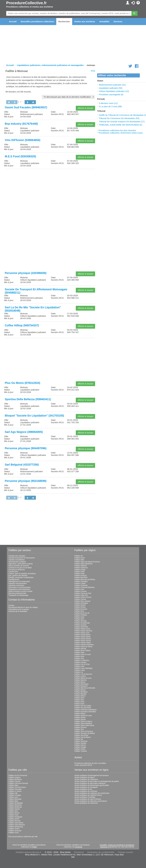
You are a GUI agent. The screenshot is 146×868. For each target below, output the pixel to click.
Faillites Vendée (80, 743)
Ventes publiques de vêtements (86, 803)
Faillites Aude (79, 574)
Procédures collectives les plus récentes (117, 130)
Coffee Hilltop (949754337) (22, 325)
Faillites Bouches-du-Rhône (85, 580)
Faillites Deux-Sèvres (82, 601)
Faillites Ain (79, 556)
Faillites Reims (14, 819)
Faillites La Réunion (82, 660)
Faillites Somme (80, 727)
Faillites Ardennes (81, 568)
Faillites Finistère (81, 615)
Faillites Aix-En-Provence (18, 775)
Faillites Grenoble (15, 789)
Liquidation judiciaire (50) (111, 88)
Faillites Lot (79, 672)
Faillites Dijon (13, 785)
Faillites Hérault (80, 649)
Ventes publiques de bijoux (84, 777)
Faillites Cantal (80, 583)
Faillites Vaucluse (81, 741)
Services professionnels (17, 593)
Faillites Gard (79, 617)
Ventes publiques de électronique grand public (92, 785)
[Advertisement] (50, 191)
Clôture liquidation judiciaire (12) (114, 91)
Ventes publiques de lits (83, 789)
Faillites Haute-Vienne (83, 641)
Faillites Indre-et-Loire (83, 654)
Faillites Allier (79, 560)
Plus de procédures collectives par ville (23, 837)
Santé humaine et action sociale (20, 591)
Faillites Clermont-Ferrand (18, 783)
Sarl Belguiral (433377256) (22, 465)
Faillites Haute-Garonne (83, 631)
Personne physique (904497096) (26, 448)
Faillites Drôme (80, 607)
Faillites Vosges (80, 747)
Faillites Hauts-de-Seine (83, 647)
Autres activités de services (19, 566)
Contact (11, 605)
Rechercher (64, 21)
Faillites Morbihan (81, 692)
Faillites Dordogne (81, 603)
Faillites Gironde (81, 621)
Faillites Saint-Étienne (17, 825)
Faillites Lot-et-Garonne (83, 674)
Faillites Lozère (80, 676)
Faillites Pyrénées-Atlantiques (86, 710)
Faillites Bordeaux (15, 779)
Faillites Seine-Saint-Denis (84, 725)
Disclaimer (79, 852)
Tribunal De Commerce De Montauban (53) (119, 118)
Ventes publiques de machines (86, 791)
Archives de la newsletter (18, 611)
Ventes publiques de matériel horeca (88, 795)
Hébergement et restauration (19, 581)
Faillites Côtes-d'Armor (83, 597)
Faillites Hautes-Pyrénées (84, 645)
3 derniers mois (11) (108, 103)
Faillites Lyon (13, 797)
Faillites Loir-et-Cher (82, 664)
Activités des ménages (17, 556)
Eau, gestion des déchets (18, 576)
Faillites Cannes (14, 781)
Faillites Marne (80, 682)
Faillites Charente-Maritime (84, 587)
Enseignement (14, 580)
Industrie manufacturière (18, 583)
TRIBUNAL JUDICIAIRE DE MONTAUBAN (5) (121, 125)
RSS (93, 71)
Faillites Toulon (14, 829)
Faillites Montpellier (16, 803)
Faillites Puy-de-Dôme (83, 708)
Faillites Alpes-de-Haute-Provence (87, 562)
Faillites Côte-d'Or (81, 595)
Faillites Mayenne (81, 686)
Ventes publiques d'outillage (85, 797)
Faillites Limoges (15, 795)
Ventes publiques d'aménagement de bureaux (92, 775)
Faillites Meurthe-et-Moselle (85, 688)
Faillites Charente (81, 585)
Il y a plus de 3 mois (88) (110, 106)
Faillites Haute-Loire (82, 633)
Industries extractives (16, 585)
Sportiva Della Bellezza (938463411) (28, 399)
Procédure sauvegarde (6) (111, 94)
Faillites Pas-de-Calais (83, 706)
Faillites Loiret (80, 670)
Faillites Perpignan (15, 817)
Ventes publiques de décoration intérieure (90, 783)
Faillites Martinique (81, 684)
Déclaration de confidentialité (101, 852)
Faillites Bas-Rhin (81, 578)
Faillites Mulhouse (15, 807)
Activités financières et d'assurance (22, 558)
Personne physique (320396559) (26, 273)
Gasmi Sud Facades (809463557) (26, 107)
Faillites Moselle (80, 694)
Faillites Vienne (80, 745)
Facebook (78, 847)
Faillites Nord (79, 698)
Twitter (34, 847)
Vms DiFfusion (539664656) (23, 140)
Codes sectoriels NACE (83, 765)
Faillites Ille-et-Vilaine (82, 651)
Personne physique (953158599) (26, 481)
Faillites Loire (79, 666)
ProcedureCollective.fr (26, 3)
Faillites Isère (79, 656)
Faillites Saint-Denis (16, 823)
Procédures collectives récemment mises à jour (121, 133)
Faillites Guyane (80, 625)
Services (118, 21)
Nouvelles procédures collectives (37, 21)
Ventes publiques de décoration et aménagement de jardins (97, 781)
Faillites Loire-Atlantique (83, 668)
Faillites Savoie (80, 720)
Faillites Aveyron (81, 576)
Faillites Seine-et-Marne (83, 722)
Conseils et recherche (17, 570)
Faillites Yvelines (81, 751)
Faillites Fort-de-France (17, 787)
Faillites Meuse (80, 690)
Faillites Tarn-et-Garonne (84, 731)
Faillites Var (79, 739)
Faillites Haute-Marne (82, 635)
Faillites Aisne (80, 558)
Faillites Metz (13, 801)
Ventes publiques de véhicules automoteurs (91, 801)
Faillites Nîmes (14, 813)
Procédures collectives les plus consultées (90, 763)
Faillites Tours (14, 833)
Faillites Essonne (81, 609)
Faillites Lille (13, 793)
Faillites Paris (79, 704)
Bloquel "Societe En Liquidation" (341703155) (34, 416)
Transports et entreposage (18, 595)
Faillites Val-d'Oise (81, 735)
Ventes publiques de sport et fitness (88, 799)
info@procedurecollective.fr (29, 852)
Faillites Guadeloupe (82, 623)
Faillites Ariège (80, 570)
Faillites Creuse (80, 599)
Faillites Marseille (15, 799)
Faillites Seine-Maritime (83, 723)
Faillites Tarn (79, 729)
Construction (13, 572)
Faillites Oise (79, 700)
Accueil (13, 21)
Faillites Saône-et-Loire (83, 716)
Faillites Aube (79, 572)
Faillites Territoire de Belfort (85, 733)
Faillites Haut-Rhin (81, 627)
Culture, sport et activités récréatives (22, 574)
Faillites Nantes (14, 809)
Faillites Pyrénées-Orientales (85, 712)
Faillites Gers (79, 619)
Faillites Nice (13, 811)
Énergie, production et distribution (21, 578)
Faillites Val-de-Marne (83, 737)
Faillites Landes (80, 662)
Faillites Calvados (81, 581)
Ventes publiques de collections (86, 779)
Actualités (104, 21)
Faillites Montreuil (15, 805)
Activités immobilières (17, 560)
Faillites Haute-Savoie (83, 639)
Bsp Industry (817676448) (21, 124)
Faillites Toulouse (15, 831)
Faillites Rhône (80, 714)
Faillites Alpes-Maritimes (83, 564)
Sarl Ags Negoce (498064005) (24, 432)
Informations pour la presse (19, 609)
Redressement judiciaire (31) (112, 85)
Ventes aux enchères (85, 21)
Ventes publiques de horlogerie (86, 787)
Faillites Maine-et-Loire (83, 678)
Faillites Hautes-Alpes (83, 643)
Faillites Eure (79, 611)
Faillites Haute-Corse (82, 629)
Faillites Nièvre (80, 696)
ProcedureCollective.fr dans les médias (23, 607)
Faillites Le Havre (15, 791)
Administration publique (17, 562)
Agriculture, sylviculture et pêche (21, 564)
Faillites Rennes (14, 821)
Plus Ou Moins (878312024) (22, 383)
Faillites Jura (79, 658)
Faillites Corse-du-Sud (83, 593)
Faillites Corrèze (81, 591)
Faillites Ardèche (81, 566)
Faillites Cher (79, 589)
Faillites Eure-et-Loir (82, 613)
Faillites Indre (79, 652)
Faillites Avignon (15, 777)
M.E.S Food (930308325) (20, 156)
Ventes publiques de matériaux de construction (92, 793)
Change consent (125, 852)
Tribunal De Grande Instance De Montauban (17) (122, 121)
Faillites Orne (79, 702)
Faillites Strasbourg (16, 827)
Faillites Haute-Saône (82, 637)
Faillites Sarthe (80, 718)
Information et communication (19, 587)
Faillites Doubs (80, 605)
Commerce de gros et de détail (20, 568)
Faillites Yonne (80, 749)
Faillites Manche (81, 680)
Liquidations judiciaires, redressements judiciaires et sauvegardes (50, 65)
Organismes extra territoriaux (19, 589)
